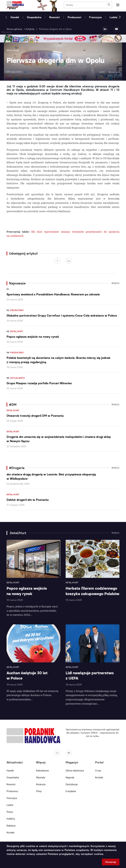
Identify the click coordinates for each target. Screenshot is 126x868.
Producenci (74, 17)
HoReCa (11, 819)
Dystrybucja (72, 784)
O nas (98, 771)
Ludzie (114, 17)
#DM (102, 72)
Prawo (10, 812)
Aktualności (18, 378)
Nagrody (70, 778)
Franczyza (95, 17)
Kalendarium (43, 771)
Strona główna (14, 29)
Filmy (39, 791)
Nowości (54, 17)
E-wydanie (71, 791)
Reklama (11, 826)
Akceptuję (111, 862)
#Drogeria (114, 72)
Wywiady (41, 778)
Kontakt (10, 833)
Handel (15, 17)
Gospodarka (34, 17)
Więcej (115, 283)
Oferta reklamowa (75, 771)
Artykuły (30, 29)
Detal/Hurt (17, 331)
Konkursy (41, 784)
